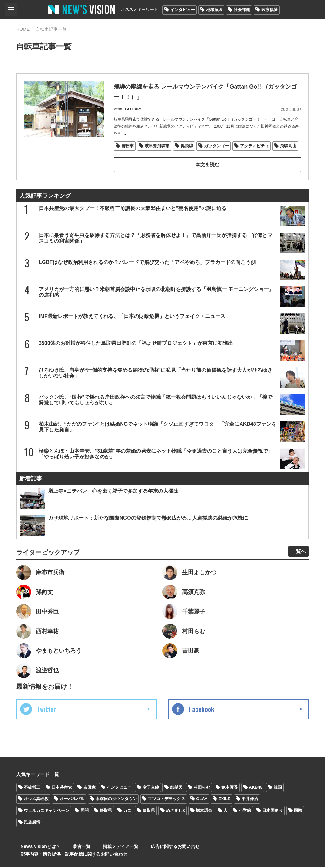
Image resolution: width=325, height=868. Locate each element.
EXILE (224, 808)
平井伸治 (250, 808)
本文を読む (207, 167)
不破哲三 (32, 796)
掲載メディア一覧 (105, 855)
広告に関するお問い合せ (154, 855)
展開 (84, 819)
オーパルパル (72, 808)
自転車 (128, 148)
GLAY (202, 808)
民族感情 (32, 831)
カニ (127, 819)
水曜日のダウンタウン (116, 808)
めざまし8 (175, 819)
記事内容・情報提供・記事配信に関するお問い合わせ (238, 855)
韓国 (278, 796)
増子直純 (151, 796)
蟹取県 (106, 819)
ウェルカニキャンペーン (46, 819)
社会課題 (242, 10)
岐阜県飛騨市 (157, 148)
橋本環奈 (204, 819)
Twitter (47, 718)
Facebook (202, 718)
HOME (23, 29)
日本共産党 (62, 796)
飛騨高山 (289, 148)
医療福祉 (269, 10)
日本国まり (272, 819)
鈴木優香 (229, 796)
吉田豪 (89, 796)
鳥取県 (149, 819)
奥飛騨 (187, 148)
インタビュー (182, 10)
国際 (298, 819)
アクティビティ (255, 148)
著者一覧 (71, 855)
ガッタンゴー (217, 148)
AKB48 (256, 796)
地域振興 (214, 10)
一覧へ (296, 554)
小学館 (245, 819)
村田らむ (202, 796)
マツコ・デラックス (166, 808)
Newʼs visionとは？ (36, 855)
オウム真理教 (36, 808)
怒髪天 (176, 796)
